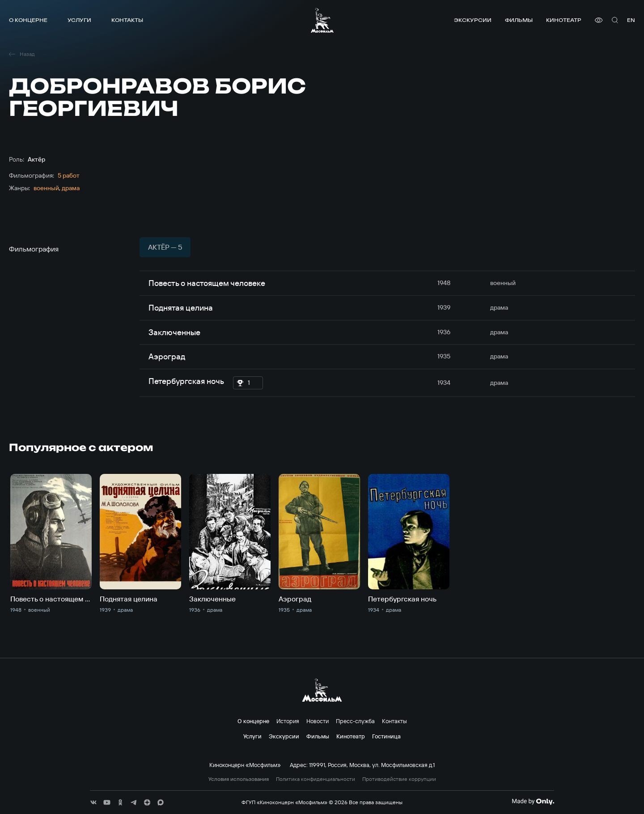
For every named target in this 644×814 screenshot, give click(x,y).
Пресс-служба (355, 721)
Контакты (127, 20)
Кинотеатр (564, 20)
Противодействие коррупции (399, 779)
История (288, 721)
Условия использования (239, 779)
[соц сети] (93, 802)
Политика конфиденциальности (316, 779)
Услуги (79, 20)
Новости (318, 721)
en (631, 20)
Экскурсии (473, 20)
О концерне (28, 20)
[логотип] (322, 20)
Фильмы (519, 20)
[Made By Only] (533, 801)
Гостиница (386, 736)
